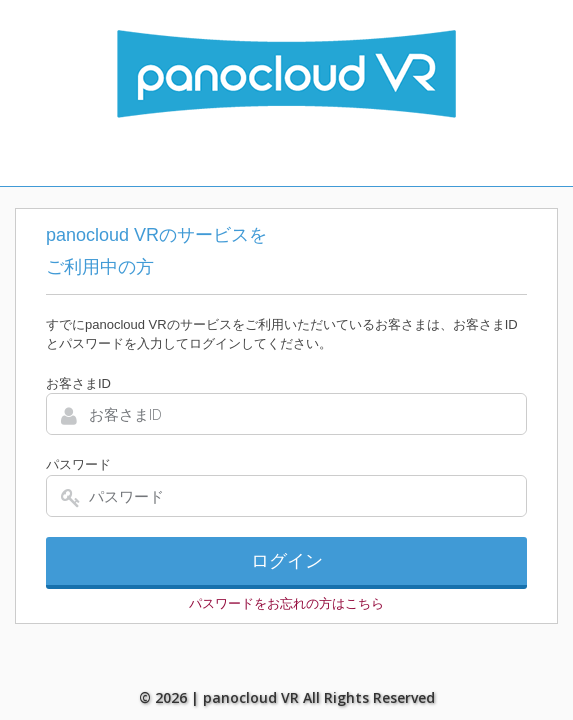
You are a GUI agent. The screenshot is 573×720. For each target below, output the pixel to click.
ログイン (287, 561)
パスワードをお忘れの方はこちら (286, 603)
